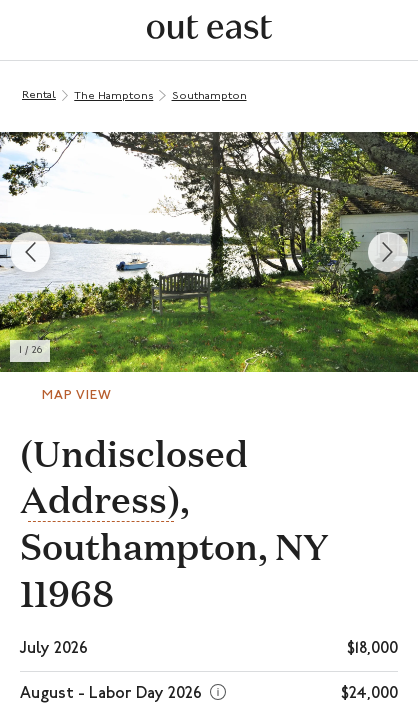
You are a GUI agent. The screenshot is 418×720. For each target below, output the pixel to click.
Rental (39, 95)
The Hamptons (113, 96)
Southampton (209, 96)
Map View (77, 395)
